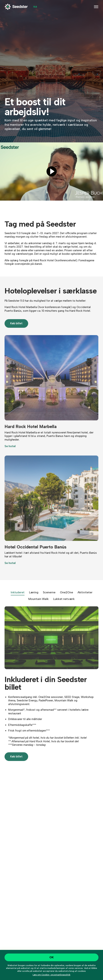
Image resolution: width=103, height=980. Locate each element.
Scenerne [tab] (49, 598)
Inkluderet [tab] (18, 598)
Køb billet (16, 329)
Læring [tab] (34, 598)
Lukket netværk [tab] (64, 604)
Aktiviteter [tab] (85, 598)
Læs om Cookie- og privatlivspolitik (51, 975)
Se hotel (10, 452)
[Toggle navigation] (96, 7)
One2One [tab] (66, 598)
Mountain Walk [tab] (39, 604)
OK (52, 957)
